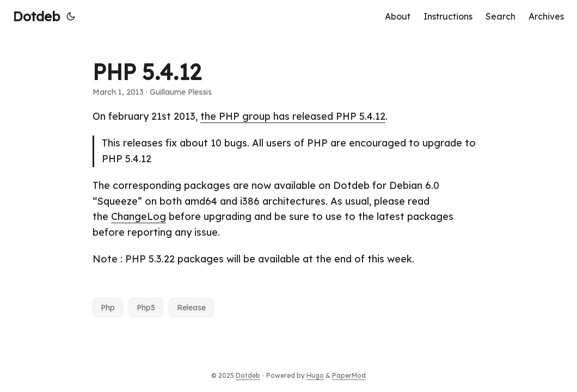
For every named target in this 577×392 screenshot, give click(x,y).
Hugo (315, 375)
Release (191, 308)
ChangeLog (139, 216)
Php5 (146, 308)
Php (108, 308)
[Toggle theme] (71, 16)
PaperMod (349, 375)
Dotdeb (36, 16)
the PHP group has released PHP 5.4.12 (293, 116)
